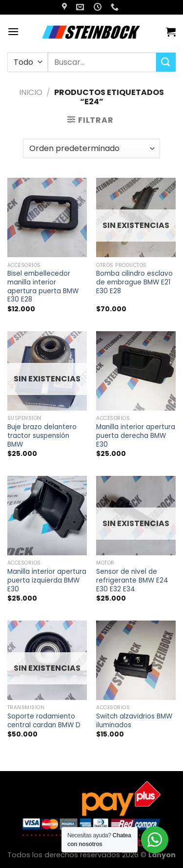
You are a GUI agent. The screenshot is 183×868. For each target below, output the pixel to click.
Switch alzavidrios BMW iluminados (134, 721)
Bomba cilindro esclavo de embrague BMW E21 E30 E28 (134, 282)
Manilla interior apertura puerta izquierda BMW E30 (47, 580)
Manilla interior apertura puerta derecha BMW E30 (136, 436)
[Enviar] (166, 62)
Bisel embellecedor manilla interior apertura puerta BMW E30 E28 (43, 287)
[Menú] (13, 31)
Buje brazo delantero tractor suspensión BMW (42, 436)
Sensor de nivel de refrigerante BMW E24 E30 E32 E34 (132, 580)
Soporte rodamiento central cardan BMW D (44, 721)
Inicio (31, 92)
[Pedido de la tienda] (91, 149)
